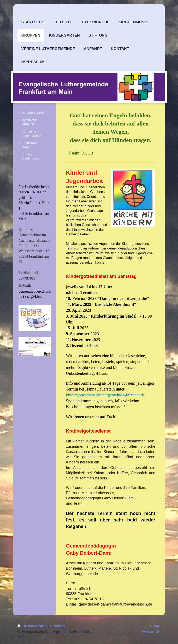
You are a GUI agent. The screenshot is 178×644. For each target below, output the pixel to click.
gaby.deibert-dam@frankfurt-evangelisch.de (115, 604)
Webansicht (151, 632)
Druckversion (33, 626)
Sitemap (57, 626)
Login (155, 626)
